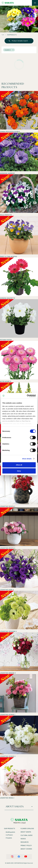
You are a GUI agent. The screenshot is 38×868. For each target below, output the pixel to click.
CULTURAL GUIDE (26, 835)
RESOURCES (25, 842)
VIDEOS (23, 839)
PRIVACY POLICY (26, 845)
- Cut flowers (9, 835)
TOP (3, 35)
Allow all (19, 465)
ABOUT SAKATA (26, 832)
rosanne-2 (9, 50)
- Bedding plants (10, 832)
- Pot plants (9, 838)
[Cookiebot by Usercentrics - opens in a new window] (27, 396)
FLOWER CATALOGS (27, 828)
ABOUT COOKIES (26, 849)
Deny (19, 471)
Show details (27, 459)
